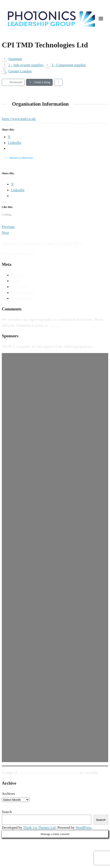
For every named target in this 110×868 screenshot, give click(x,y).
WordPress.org (22, 298)
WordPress (83, 828)
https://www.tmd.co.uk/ (19, 119)
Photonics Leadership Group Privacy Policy (42, 243)
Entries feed (20, 287)
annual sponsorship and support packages (48, 773)
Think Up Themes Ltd (39, 828)
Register (17, 275)
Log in (16, 281)
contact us (56, 325)
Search (7, 812)
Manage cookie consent (19, 254)
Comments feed (22, 293)
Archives (8, 794)
